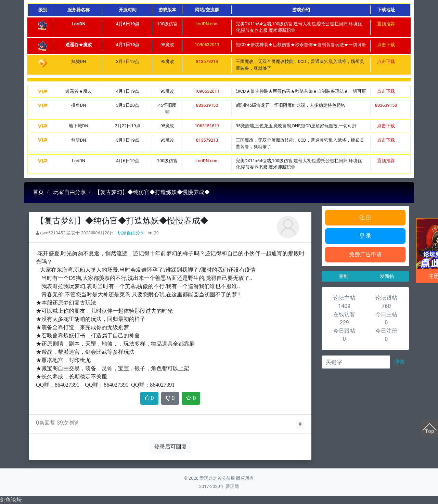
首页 (38, 192)
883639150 (207, 105)
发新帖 (387, 276)
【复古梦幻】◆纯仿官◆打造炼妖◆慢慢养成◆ (152, 192)
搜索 (399, 362)
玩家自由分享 (69, 192)
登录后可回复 (170, 447)
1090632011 (207, 45)
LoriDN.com (207, 24)
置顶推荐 (386, 24)
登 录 (365, 236)
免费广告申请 (365, 254)
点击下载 (386, 45)
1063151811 (207, 126)
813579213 (207, 61)
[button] (300, 424)
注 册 (365, 217)
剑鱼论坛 (11, 500)
